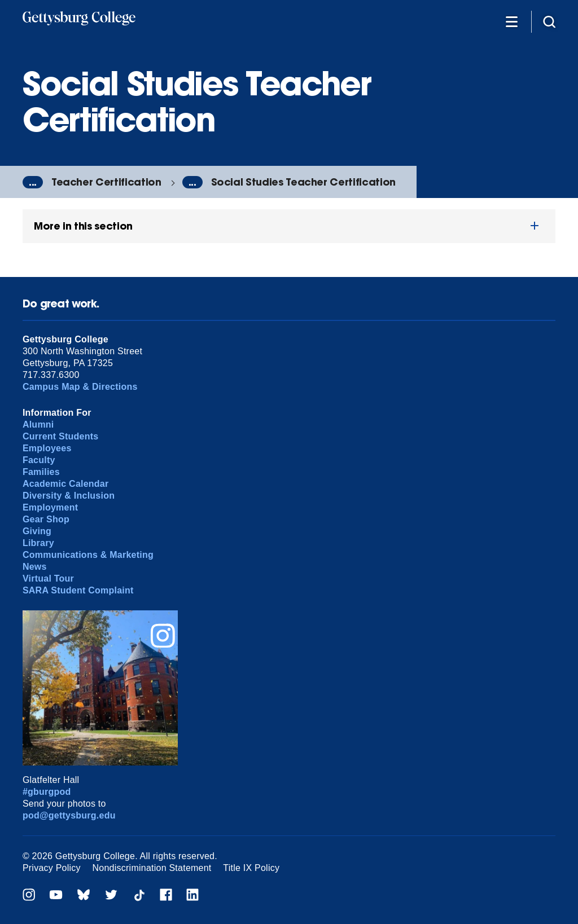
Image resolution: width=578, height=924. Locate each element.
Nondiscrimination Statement (152, 868)
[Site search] (549, 21)
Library (38, 543)
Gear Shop (46, 519)
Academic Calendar (66, 484)
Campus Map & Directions (80, 387)
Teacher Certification (106, 182)
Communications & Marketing (88, 555)
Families (41, 472)
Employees (47, 448)
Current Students (61, 436)
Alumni (38, 424)
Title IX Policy (251, 868)
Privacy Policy (52, 868)
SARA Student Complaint (78, 590)
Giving (37, 531)
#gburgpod (47, 792)
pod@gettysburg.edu (69, 815)
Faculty (39, 460)
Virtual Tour (48, 578)
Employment (50, 507)
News (35, 567)
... (33, 182)
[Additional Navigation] (511, 21)
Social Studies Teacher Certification (303, 182)
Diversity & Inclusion (69, 496)
